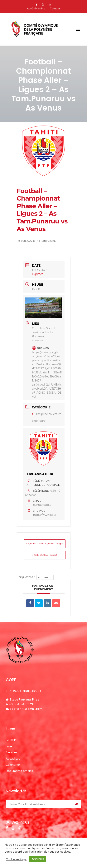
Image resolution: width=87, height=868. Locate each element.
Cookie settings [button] (16, 859)
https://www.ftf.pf (45, 515)
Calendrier (13, 765)
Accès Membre (36, 9)
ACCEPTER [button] (38, 859)
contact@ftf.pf (43, 505)
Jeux (9, 746)
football (45, 577)
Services (12, 752)
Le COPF (12, 740)
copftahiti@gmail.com (26, 709)
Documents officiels (20, 771)
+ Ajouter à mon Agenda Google (44, 544)
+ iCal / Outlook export (44, 555)
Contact (55, 9)
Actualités (13, 758)
